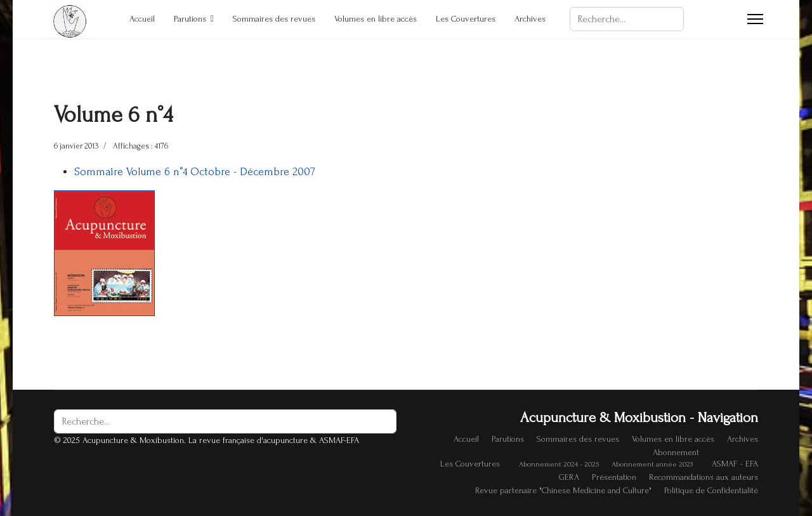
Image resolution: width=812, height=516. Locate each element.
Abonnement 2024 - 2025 (559, 464)
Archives (530, 19)
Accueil (142, 19)
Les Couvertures (466, 19)
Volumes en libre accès (376, 19)
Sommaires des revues (274, 19)
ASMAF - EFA (735, 464)
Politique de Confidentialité (711, 490)
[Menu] (755, 19)
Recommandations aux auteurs (704, 477)
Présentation (614, 477)
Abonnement (676, 452)
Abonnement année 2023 (652, 464)
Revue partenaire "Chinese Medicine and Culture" (563, 490)
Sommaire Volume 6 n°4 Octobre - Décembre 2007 (195, 172)
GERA (569, 477)
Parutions (190, 19)
